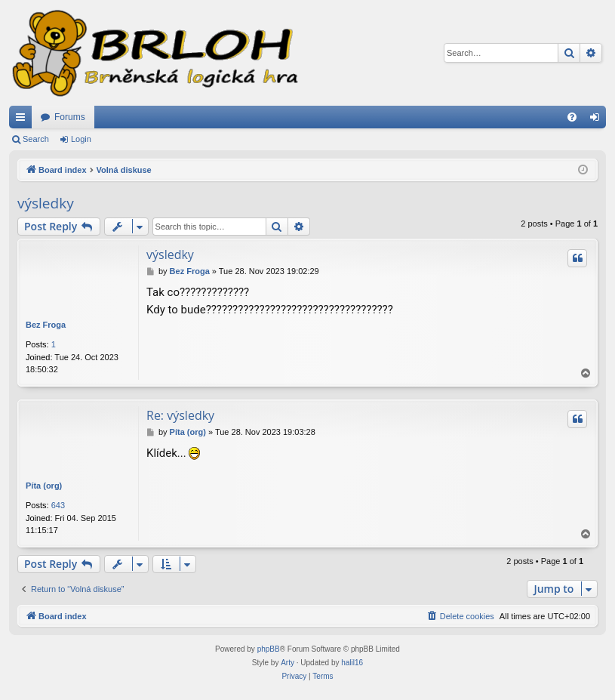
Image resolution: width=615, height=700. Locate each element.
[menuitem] (572, 117)
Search (36, 139)
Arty (288, 663)
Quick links (23, 120)
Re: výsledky (180, 415)
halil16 (352, 663)
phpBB (269, 649)
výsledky (46, 203)
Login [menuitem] (598, 120)
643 (58, 505)
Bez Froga (46, 325)
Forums (70, 117)
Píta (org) (44, 486)
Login (81, 139)
